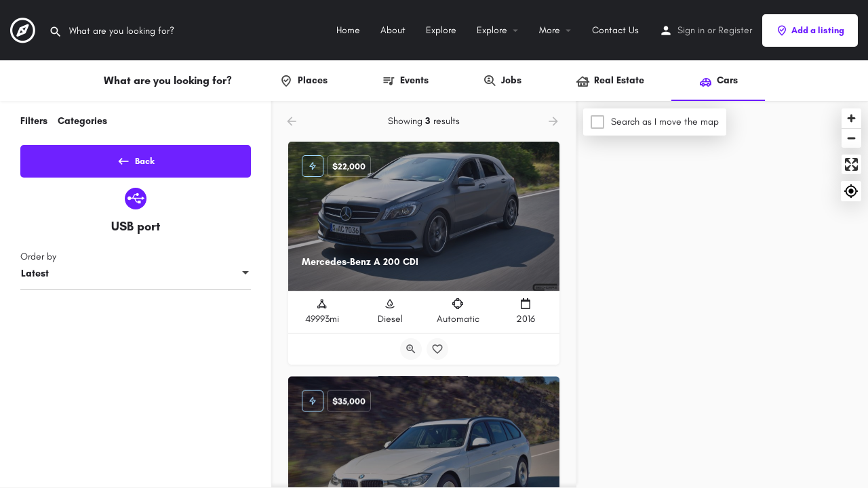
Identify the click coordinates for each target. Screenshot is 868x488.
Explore (441, 30)
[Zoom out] (851, 138)
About (393, 30)
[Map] (722, 295)
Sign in (691, 30)
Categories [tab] (82, 121)
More (550, 30)
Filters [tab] (34, 121)
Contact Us (615, 30)
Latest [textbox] (35, 278)
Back (136, 159)
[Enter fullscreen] (851, 164)
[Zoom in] (851, 118)
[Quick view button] (411, 349)
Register (735, 30)
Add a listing (810, 30)
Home (348, 30)
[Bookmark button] (437, 349)
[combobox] (136, 279)
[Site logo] (24, 29)
